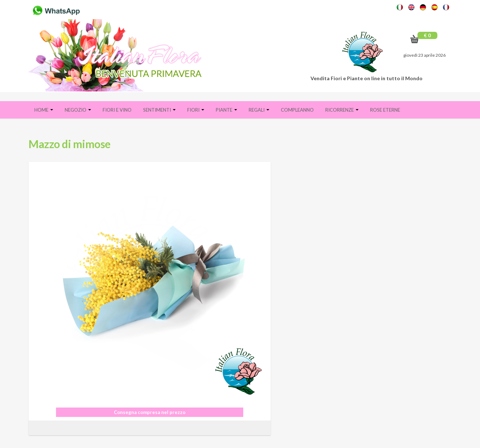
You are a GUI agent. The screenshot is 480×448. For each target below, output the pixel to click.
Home (44, 110)
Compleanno (297, 110)
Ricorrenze (342, 110)
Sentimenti (159, 110)
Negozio (78, 110)
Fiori (196, 110)
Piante (226, 110)
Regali (259, 110)
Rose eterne (385, 110)
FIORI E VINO (117, 110)
